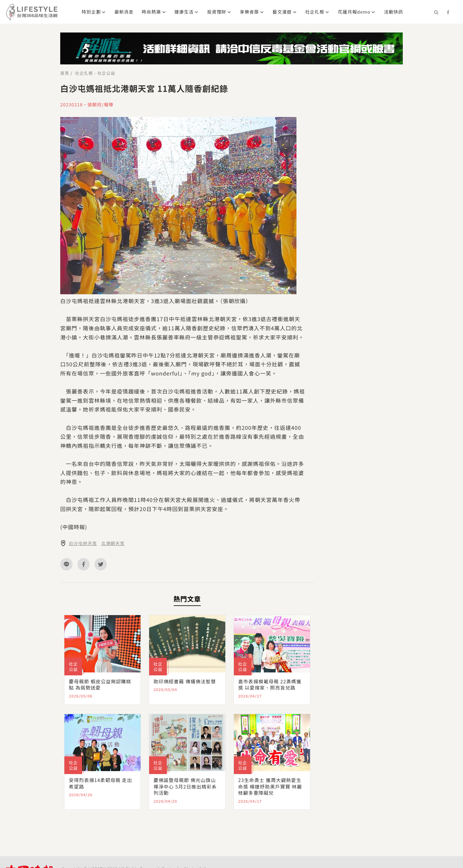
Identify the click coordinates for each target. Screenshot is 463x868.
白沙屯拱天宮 (83, 543)
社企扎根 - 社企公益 (95, 73)
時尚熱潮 (151, 12)
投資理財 (217, 12)
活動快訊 (393, 12)
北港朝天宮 (114, 543)
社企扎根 (315, 12)
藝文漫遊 (282, 12)
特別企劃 (91, 12)
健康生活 (184, 12)
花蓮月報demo (354, 12)
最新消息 (124, 12)
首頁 (65, 73)
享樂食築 (249, 12)
